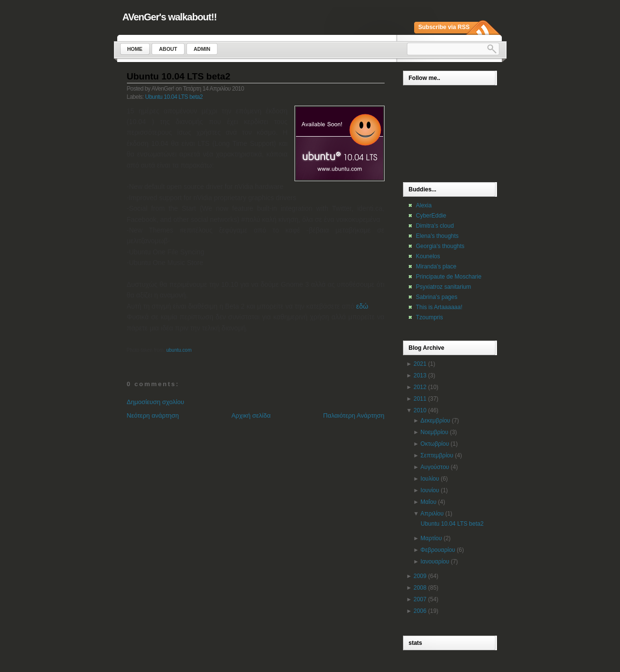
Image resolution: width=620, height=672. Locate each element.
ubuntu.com (179, 350)
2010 (420, 410)
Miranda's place (436, 266)
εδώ (362, 306)
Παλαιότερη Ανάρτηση (354, 415)
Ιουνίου (430, 490)
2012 (420, 387)
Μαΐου (428, 502)
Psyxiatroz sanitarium (444, 287)
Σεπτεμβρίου (437, 455)
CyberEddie (431, 216)
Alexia (424, 205)
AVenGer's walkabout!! (170, 17)
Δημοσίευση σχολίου (156, 402)
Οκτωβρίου (435, 444)
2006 (420, 611)
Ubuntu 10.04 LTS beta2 (179, 76)
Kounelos (428, 256)
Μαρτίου (431, 538)
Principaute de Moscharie (449, 277)
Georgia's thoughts (440, 246)
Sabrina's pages (437, 297)
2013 (420, 375)
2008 (420, 588)
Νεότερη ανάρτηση (153, 415)
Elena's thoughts (437, 236)
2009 (420, 576)
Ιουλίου (430, 479)
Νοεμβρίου (434, 432)
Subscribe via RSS (444, 27)
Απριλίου (432, 514)
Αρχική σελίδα (251, 415)
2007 (420, 599)
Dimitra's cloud (435, 226)
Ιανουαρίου (435, 562)
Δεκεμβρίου (435, 421)
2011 (420, 399)
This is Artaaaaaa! (439, 307)
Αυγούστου (435, 467)
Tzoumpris (430, 317)
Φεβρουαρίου (438, 550)
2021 (420, 364)
